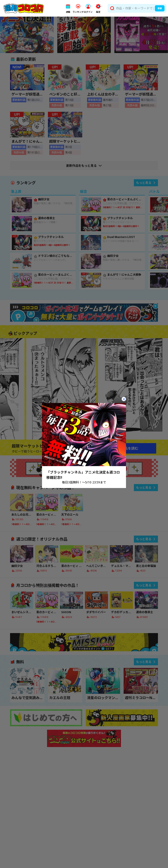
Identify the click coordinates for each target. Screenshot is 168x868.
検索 (160, 8)
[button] (68, 8)
